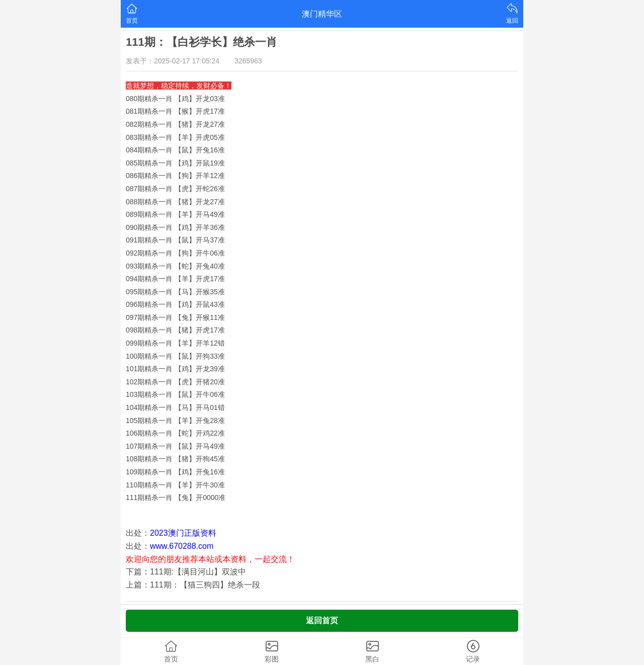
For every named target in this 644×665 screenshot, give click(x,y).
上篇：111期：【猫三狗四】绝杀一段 (193, 585)
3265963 (248, 61)
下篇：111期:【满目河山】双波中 (186, 572)
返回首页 (322, 620)
